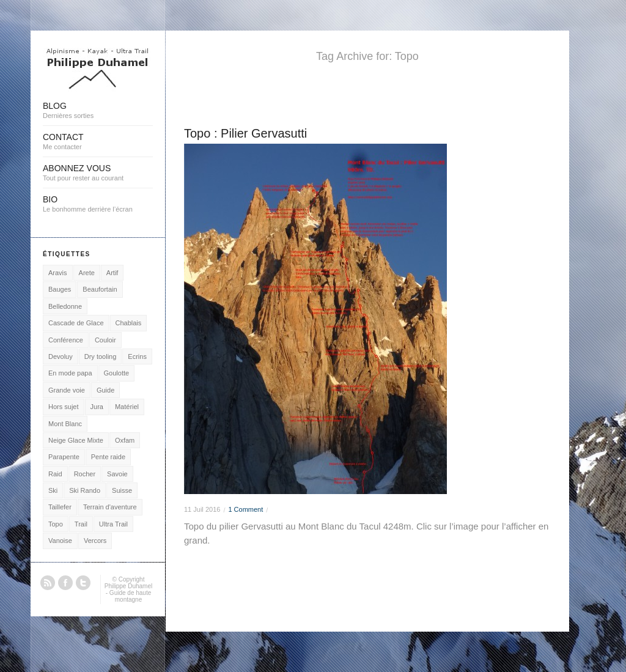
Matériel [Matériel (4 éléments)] (127, 407)
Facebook (65, 583)
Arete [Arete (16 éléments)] (87, 273)
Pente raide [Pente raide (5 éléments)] (108, 457)
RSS (48, 583)
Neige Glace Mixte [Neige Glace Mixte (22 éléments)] (76, 440)
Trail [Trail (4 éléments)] (81, 524)
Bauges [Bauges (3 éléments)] (60, 289)
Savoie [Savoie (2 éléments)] (117, 474)
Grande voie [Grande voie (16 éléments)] (67, 390)
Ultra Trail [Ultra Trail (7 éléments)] (113, 524)
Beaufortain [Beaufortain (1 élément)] (100, 289)
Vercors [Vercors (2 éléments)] (95, 541)
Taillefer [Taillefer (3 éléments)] (60, 507)
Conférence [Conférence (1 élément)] (66, 340)
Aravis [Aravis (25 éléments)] (58, 273)
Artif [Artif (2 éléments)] (112, 273)
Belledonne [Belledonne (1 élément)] (65, 306)
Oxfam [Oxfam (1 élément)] (125, 440)
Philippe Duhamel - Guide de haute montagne (128, 593)
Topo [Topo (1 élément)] (56, 524)
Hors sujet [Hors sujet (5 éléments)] (64, 407)
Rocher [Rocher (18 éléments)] (85, 474)
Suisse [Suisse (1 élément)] (122, 490)
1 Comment (245, 509)
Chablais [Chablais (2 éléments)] (129, 323)
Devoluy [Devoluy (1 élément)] (61, 356)
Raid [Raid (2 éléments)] (55, 474)
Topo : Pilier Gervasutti (245, 133)
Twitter (83, 583)
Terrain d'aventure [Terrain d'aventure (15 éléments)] (110, 507)
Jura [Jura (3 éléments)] (97, 407)
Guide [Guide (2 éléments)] (105, 390)
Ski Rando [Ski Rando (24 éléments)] (85, 490)
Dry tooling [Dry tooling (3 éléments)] (101, 356)
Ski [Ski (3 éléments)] (53, 490)
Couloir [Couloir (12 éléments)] (105, 340)
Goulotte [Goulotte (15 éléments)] (117, 373)
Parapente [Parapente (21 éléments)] (64, 457)
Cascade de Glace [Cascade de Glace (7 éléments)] (76, 323)
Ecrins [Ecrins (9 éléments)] (137, 356)
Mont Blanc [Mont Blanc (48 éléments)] (65, 424)
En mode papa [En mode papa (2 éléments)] (70, 373)
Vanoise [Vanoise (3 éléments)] (60, 541)
